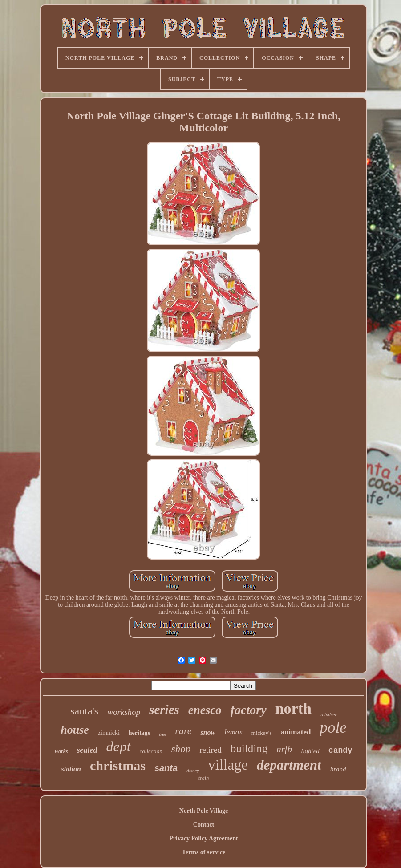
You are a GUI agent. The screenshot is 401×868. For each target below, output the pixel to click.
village (228, 765)
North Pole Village (204, 811)
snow (208, 732)
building (249, 748)
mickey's (262, 733)
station (71, 769)
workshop (124, 712)
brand (338, 769)
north (294, 708)
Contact (204, 825)
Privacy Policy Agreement (203, 838)
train (204, 778)
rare (183, 731)
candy (340, 750)
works (61, 751)
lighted (310, 751)
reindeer (329, 714)
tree (163, 734)
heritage (140, 733)
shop (181, 749)
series (164, 710)
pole (333, 728)
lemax (233, 732)
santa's (84, 711)
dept (118, 746)
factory (249, 710)
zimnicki (109, 733)
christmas (118, 765)
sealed (87, 750)
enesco (205, 710)
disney (193, 771)
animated (296, 732)
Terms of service (204, 852)
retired (211, 750)
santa (166, 768)
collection (151, 751)
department (289, 765)
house (75, 730)
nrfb (284, 749)
